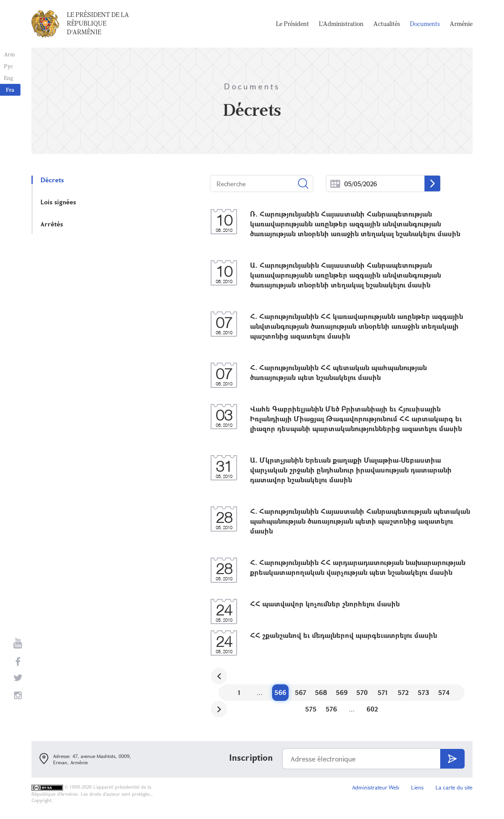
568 (321, 692)
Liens (417, 787)
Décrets (52, 180)
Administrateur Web (376, 787)
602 (372, 709)
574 (444, 692)
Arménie (461, 24)
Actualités (387, 24)
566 (280, 692)
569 (342, 692)
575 (311, 709)
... (335, 184)
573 (423, 692)
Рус (8, 66)
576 (331, 709)
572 (403, 692)
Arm (9, 54)
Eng (8, 78)
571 (383, 692)
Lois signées (58, 202)
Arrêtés (52, 224)
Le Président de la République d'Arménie (98, 23)
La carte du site (454, 787)
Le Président (293, 24)
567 (301, 692)
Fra (10, 90)
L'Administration (341, 24)
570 (362, 692)
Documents (425, 24)
